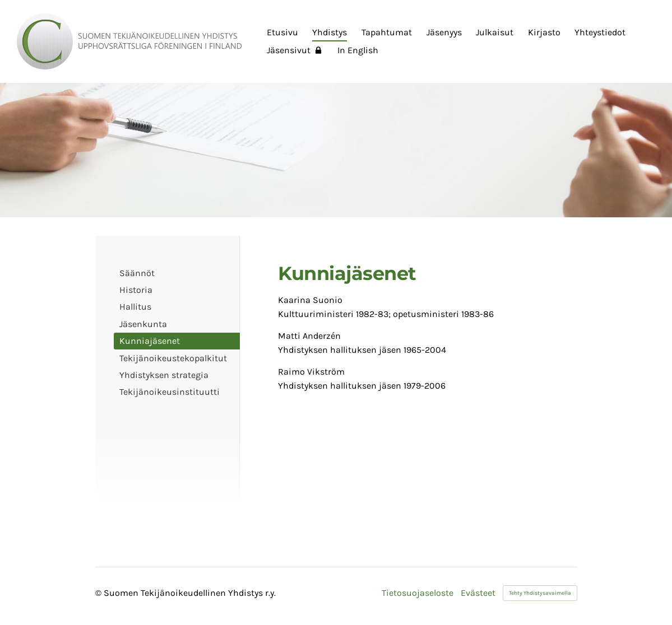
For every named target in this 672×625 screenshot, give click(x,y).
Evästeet (478, 593)
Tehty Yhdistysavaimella (540, 593)
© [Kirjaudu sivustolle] (99, 593)
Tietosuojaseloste (418, 593)
